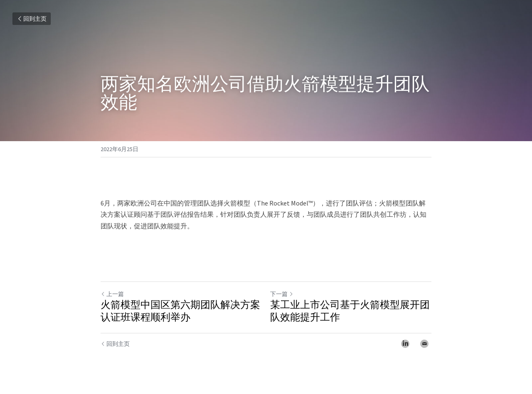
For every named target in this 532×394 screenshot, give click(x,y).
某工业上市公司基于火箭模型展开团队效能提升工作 (350, 311)
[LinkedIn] (405, 344)
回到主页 (32, 19)
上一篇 (112, 294)
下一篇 (282, 294)
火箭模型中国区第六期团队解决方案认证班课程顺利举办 (180, 311)
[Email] (424, 344)
